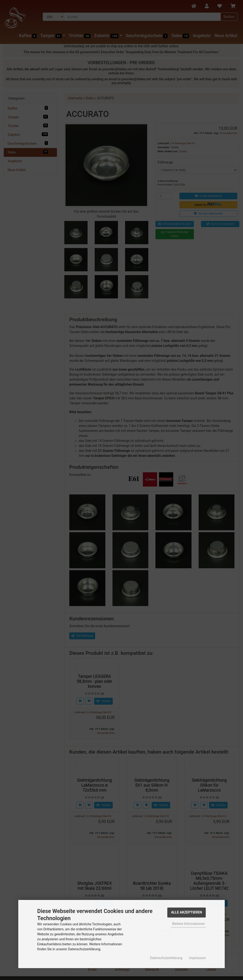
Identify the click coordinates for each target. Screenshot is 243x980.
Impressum (197, 958)
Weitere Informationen (188, 924)
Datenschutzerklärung (166, 958)
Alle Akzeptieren (187, 912)
